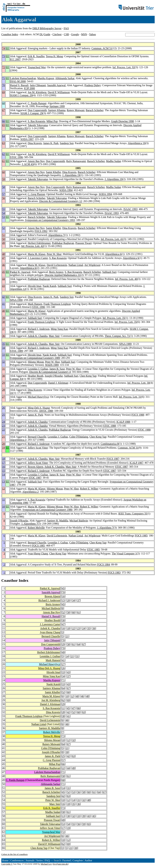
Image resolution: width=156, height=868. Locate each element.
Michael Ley (46, 864)
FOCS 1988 (138, 415)
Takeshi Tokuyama (38, 125)
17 (3, 463)
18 (3, 459)
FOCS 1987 (113, 459)
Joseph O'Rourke (54, 376)
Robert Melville (36, 528)
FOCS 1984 (103, 565)
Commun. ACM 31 (128, 448)
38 (3, 322)
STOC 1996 (17, 157)
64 (3, 136)
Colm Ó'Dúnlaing (79, 437)
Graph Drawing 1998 (122, 121)
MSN (84, 34)
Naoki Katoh (49, 286)
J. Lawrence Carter (38, 258)
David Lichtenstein (57, 265)
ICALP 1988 (123, 422)
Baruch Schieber (95, 110)
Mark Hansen (35, 304)
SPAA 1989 (125, 344)
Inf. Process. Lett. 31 (130, 397)
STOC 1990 (39, 307)
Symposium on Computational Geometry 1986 (47, 510)
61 (3, 161)
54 (3, 213)
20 (3, 444)
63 (3, 143)
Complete (78, 860)
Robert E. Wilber (89, 489)
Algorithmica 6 (113, 254)
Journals (30, 860)
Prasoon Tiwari (83, 243)
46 (3, 265)
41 (3, 304)
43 (3, 286)
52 (3, 228)
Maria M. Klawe (37, 254)
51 (3, 235)
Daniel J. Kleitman (58, 383)
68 (3, 103)
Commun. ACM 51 (102, 48)
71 (3, 78)
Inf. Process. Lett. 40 (126, 279)
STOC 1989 (17, 351)
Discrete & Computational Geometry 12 (61, 201)
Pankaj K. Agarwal (20, 272)
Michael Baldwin (79, 521)
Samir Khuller (53, 172)
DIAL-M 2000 (18, 81)
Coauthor (9, 580)
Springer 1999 (57, 106)
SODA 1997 (27, 139)
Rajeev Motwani (76, 110)
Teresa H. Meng (54, 56)
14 (3, 475)
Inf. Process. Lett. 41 (112, 239)
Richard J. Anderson (39, 329)
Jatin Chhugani (38, 85)
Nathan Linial (76, 265)
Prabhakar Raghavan (63, 243)
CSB (66, 34)
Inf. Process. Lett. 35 (114, 318)
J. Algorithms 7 (29, 524)
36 (3, 336)
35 (3, 344)
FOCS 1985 (141, 536)
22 (3, 430)
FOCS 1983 (114, 573)
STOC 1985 (93, 550)
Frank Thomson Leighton (57, 304)
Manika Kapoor (46, 78)
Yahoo (92, 34)
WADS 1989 (52, 365)
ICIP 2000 (29, 88)
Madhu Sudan (114, 161)
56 (3, 198)
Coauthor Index (10, 34)
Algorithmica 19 (136, 143)
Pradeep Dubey (93, 85)
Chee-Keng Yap (88, 376)
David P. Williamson (59, 92)
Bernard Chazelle (37, 437)
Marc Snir (54, 336)
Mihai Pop (52, 121)
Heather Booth (36, 376)
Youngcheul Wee (37, 67)
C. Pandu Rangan (37, 103)
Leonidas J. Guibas (38, 369)
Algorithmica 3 (18, 440)
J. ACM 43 (28, 164)
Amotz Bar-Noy (36, 161)
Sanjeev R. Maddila (58, 521)
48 (3, 254)
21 (3, 437)
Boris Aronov (56, 272)
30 (3, 376)
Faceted (67, 860)
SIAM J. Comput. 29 (21, 95)
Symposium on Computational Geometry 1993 (50, 220)
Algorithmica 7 (56, 235)
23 (3, 426)
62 (3, 154)
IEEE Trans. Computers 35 (133, 514)
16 (3, 467)
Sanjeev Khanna (57, 110)
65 (3, 125)
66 (3, 121)
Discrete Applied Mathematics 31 (63, 275)
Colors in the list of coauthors (14, 854)
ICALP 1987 (136, 463)
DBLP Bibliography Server (47, 28)
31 (3, 369)
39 (3, 318)
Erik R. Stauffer (36, 56)
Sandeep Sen (67, 143)
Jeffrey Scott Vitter (38, 448)
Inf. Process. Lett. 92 (124, 67)
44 (3, 279)
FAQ (66, 28)
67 (3, 110)
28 (3, 390)
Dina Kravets (35, 143)
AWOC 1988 (46, 411)
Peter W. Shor (54, 254)
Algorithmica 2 (30, 492)
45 (3, 272)
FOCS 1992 (41, 231)
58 (3, 187)
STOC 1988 (110, 426)
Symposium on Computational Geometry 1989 (35, 358)
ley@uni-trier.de (60, 864)
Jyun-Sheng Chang (38, 554)
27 (3, 397)
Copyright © (7, 864)
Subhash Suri (109, 272)
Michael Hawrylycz (38, 397)
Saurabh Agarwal (56, 85)
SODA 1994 (66, 190)
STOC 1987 (121, 467)
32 (3, 362)
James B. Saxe (57, 369)
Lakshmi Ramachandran (23, 78)
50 (3, 239)
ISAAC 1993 (130, 209)
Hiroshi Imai (35, 286)
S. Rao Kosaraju (36, 121)
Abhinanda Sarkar (65, 78)
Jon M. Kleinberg (37, 92)
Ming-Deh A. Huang (39, 408)
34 (3, 348)
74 (3, 48)
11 (4, 500)
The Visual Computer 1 (124, 554)
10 (3, 507)
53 (3, 217)
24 (3, 422)
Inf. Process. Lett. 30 (138, 383)
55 (3, 209)
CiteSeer (57, 34)
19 (3, 448)
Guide (47, 34)
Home (5, 860)
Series (39, 860)
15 (3, 471)
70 (3, 85)
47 (3, 258)
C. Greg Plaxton (36, 194)
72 (3, 67)
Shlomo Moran (36, 362)
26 (3, 408)
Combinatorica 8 (110, 444)
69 (3, 92)
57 (3, 194)
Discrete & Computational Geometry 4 (50, 372)
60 (3, 172)
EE (7, 48)
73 (3, 56)
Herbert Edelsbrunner (39, 243)
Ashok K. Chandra (38, 336)
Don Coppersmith (37, 110)
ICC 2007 (15, 59)
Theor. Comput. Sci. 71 (117, 336)
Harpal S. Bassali (19, 85)
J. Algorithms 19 (71, 175)
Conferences (17, 860)
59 (3, 179)
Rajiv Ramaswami (76, 161)
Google (75, 34)
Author (88, 860)
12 (3, 489)
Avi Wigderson (92, 265)
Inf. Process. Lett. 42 (32, 246)
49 (3, 243)
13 (3, 482)
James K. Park (51, 143)
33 (3, 355)
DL (41, 34)
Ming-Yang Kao (59, 329)
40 (3, 311)
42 (3, 297)
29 (3, 383)
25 (3, 415)
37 (3, 329)
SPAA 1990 (16, 300)
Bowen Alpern (36, 467)
